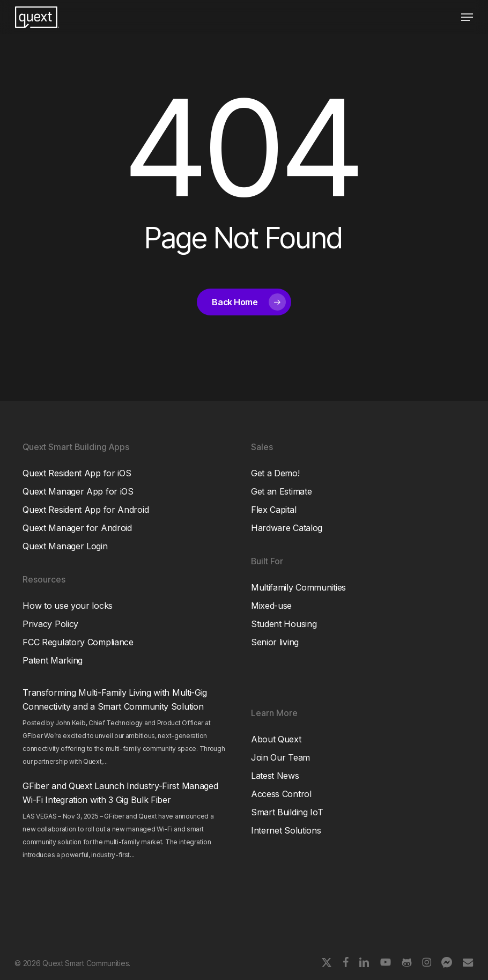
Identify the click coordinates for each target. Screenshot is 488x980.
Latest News (275, 776)
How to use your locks (68, 606)
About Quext (276, 739)
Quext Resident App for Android (86, 510)
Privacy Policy (50, 624)
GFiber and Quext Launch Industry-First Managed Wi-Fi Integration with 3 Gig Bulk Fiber (120, 793)
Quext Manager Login (65, 546)
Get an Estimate (282, 491)
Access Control (281, 794)
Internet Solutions (286, 830)
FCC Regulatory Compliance (78, 642)
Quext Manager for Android (77, 528)
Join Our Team (280, 757)
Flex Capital (273, 510)
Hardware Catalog (287, 528)
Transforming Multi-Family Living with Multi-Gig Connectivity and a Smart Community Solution (115, 699)
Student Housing (284, 624)
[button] (467, 17)
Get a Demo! (275, 473)
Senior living (275, 642)
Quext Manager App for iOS (78, 491)
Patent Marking (53, 660)
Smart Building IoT (287, 812)
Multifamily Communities (298, 587)
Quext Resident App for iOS (77, 473)
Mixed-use (271, 606)
